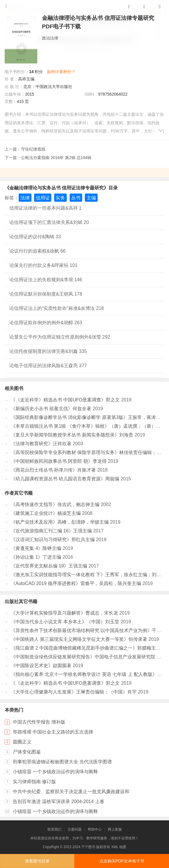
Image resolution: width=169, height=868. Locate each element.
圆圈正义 (22, 742)
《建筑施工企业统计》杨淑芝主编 (46, 513)
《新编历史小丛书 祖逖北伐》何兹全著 (51, 409)
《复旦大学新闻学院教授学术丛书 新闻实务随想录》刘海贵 (72, 435)
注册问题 (75, 829)
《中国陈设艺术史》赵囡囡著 (41, 666)
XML (115, 847)
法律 (25, 198)
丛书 (76, 198)
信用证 (43, 198)
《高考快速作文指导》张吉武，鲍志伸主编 (55, 504)
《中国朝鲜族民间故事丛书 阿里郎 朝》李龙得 (59, 461)
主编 (91, 198)
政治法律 (50, 38)
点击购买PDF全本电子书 (122, 861)
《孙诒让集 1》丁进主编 (36, 557)
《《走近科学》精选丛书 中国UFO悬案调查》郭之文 (65, 400)
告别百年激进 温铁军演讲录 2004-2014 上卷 (59, 801)
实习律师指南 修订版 (34, 782)
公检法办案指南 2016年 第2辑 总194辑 (56, 158)
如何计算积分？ (61, 72)
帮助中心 (95, 829)
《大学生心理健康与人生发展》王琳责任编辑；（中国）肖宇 (74, 692)
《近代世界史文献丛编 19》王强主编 (49, 566)
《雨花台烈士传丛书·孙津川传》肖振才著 (53, 470)
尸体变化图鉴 (27, 752)
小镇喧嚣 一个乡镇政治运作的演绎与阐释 (55, 772)
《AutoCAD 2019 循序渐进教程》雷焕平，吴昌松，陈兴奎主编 (76, 583)
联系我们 (54, 829)
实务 (60, 198)
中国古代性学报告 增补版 (39, 722)
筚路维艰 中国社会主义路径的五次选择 (53, 732)
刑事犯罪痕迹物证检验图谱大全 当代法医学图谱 (62, 762)
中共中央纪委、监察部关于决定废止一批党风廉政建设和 (71, 792)
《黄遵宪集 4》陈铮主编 (36, 548)
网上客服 (115, 829)
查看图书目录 (37, 861)
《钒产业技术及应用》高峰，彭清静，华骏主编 (60, 522)
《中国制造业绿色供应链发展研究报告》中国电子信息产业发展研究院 (83, 657)
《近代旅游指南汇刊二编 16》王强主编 (51, 531)
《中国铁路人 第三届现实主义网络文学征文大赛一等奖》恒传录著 (79, 639)
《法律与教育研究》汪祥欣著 (41, 444)
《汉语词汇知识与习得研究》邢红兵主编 (53, 540)
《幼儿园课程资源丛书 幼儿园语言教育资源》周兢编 (65, 479)
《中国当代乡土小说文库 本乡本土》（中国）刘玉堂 (65, 622)
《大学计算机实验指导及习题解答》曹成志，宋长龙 (64, 613)
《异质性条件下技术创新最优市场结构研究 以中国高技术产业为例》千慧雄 (88, 630)
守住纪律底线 (33, 149)
